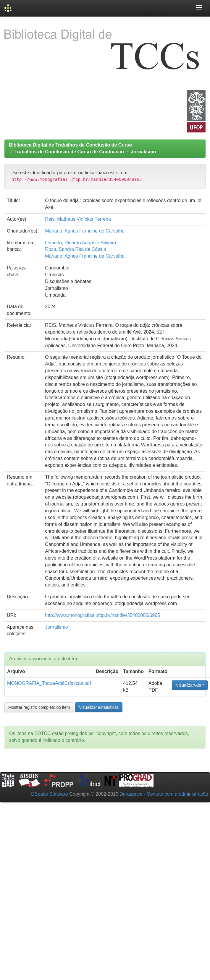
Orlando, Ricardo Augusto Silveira (80, 243)
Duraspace (131, 794)
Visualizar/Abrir (190, 685)
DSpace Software (50, 794)
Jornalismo (143, 152)
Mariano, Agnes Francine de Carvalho (85, 231)
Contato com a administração (177, 794)
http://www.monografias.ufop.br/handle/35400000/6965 (102, 615)
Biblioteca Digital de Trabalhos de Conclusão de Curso (70, 145)
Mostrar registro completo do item (39, 707)
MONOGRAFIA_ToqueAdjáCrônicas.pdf (49, 683)
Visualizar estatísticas (99, 707)
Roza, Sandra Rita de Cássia (75, 249)
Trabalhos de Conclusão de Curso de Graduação (69, 152)
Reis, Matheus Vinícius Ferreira (78, 219)
